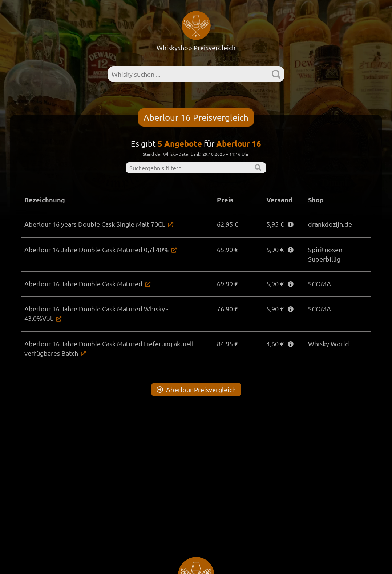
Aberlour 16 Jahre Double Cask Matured (83, 284)
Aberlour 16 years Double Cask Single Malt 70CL (95, 224)
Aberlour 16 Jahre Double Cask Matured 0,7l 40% (96, 249)
